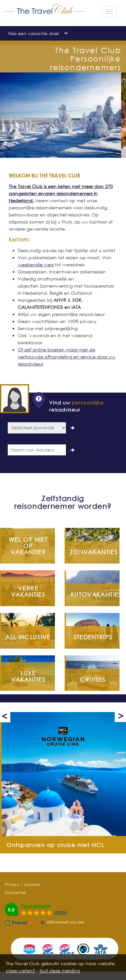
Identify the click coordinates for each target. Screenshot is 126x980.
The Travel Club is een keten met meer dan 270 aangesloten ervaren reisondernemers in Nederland (61, 193)
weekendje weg (36, 265)
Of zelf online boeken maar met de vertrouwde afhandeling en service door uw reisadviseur (67, 357)
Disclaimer (15, 892)
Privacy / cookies (22, 884)
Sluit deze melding (60, 970)
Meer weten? (21, 970)
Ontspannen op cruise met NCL (55, 845)
